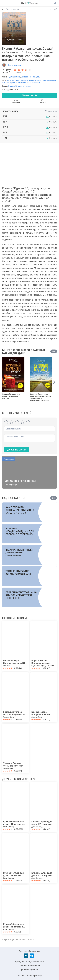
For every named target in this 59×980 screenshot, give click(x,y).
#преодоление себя (37, 80)
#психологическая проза (17, 80)
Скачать (53, 116)
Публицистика (14, 77)
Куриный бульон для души (20, 86)
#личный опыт (34, 82)
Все (54, 351)
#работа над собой (18, 82)
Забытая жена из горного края (20, 481)
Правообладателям (29, 970)
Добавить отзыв (16, 450)
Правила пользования (29, 966)
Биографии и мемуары (31, 77)
